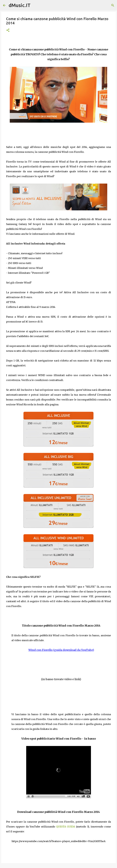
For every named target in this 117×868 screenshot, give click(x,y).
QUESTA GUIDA (66, 827)
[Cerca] (113, 5)
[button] (8, 30)
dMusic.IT (19, 5)
